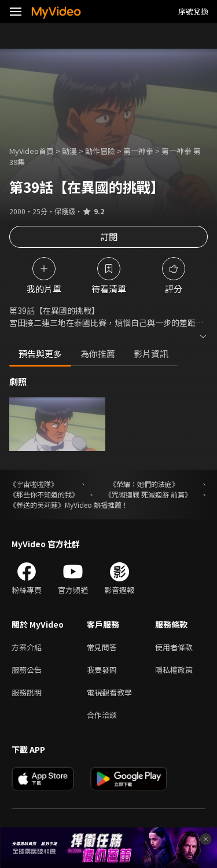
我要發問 (102, 670)
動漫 (69, 151)
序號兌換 (193, 11)
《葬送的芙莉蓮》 (37, 505)
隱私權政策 (174, 670)
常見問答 (102, 647)
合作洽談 (102, 715)
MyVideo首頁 (32, 151)
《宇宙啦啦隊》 (34, 484)
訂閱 (109, 237)
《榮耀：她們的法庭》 (144, 484)
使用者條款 (174, 647)
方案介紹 (27, 647)
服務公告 (27, 670)
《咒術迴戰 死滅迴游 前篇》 (148, 494)
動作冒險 (100, 151)
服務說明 (27, 692)
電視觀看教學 (109, 692)
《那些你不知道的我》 (44, 494)
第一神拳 (138, 151)
